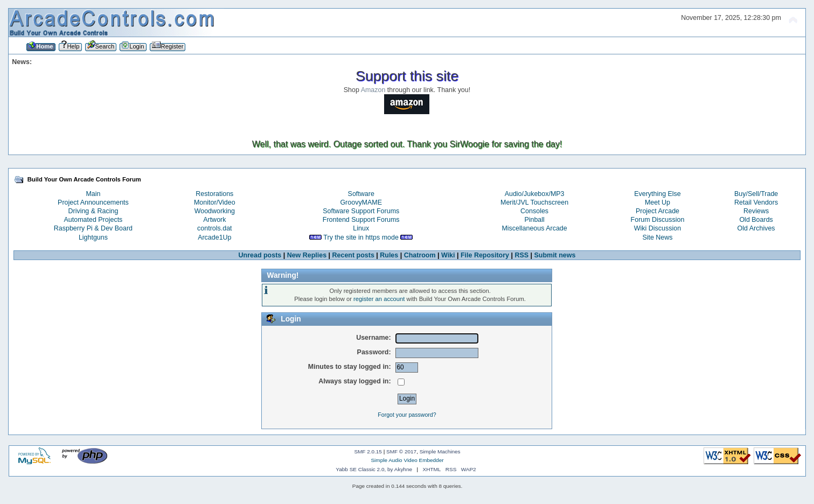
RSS (521, 255)
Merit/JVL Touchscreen (534, 202)
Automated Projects (93, 220)
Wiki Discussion (658, 228)
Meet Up (658, 202)
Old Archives (756, 228)
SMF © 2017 (401, 451)
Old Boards (756, 220)
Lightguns (93, 237)
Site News (657, 237)
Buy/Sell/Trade (756, 194)
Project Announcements (93, 202)
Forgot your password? (407, 415)
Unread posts (260, 255)
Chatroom (420, 255)
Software (361, 194)
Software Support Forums (361, 211)
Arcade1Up (214, 237)
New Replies (307, 255)
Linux (361, 228)
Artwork (214, 220)
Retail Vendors (756, 202)
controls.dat (214, 228)
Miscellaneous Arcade (534, 228)
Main (93, 194)
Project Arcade (658, 211)
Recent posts (353, 255)
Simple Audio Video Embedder (407, 460)
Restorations (214, 194)
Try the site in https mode (361, 237)
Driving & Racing (93, 211)
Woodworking (215, 211)
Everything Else (658, 194)
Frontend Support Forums (361, 220)
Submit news (555, 255)
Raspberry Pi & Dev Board (93, 228)
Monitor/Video (215, 202)
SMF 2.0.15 (368, 451)
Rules (389, 255)
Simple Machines (440, 451)
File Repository (485, 255)
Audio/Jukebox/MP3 (535, 194)
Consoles (534, 211)
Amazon (373, 90)
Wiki (448, 255)
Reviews (756, 211)
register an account (379, 299)
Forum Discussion (658, 220)
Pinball (534, 220)
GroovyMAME (361, 202)
